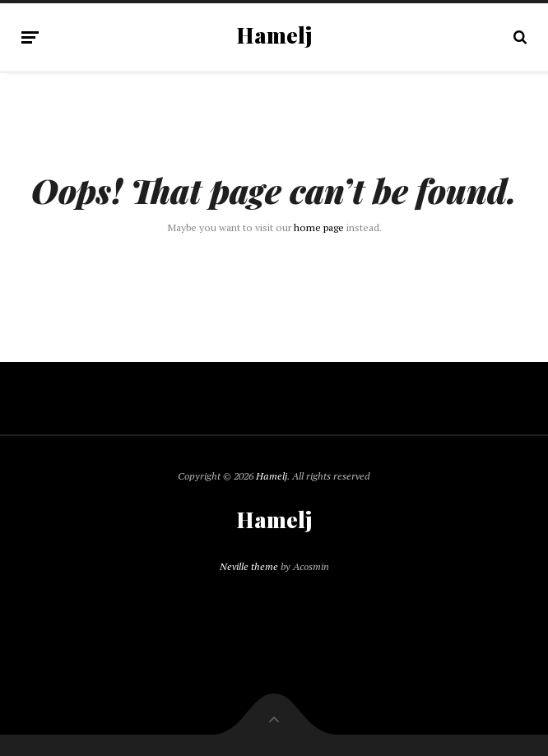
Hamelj (274, 35)
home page (319, 227)
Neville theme (249, 566)
